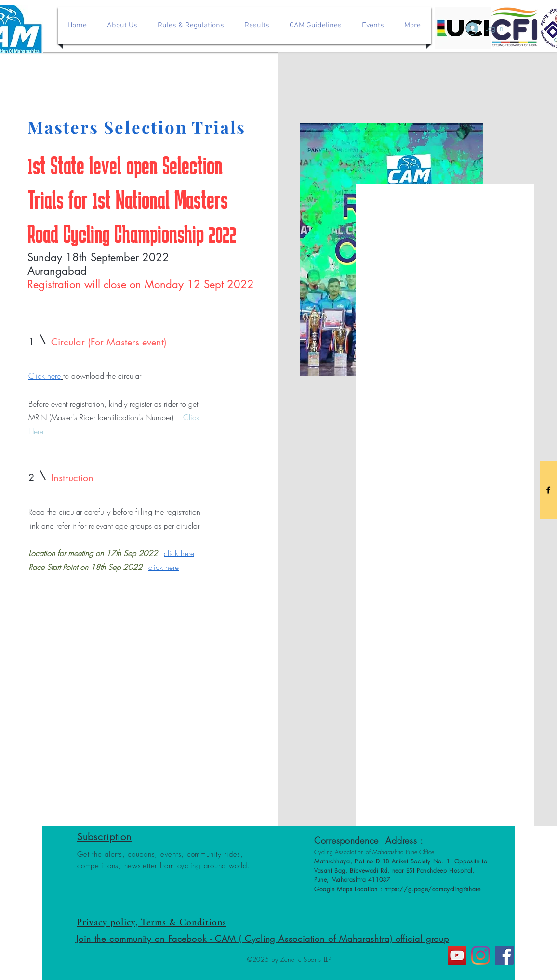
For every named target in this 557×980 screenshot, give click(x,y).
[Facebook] (504, 955)
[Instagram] (481, 955)
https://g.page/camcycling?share (431, 889)
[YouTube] (457, 955)
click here (179, 553)
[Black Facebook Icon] (548, 490)
